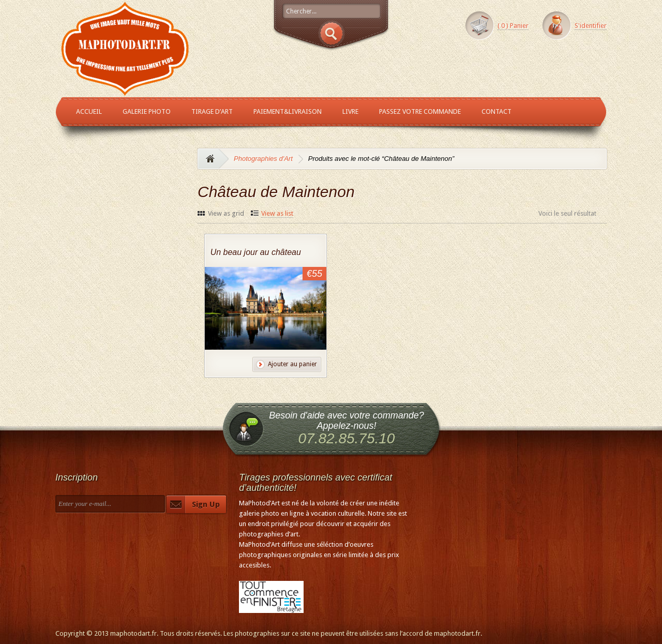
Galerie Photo (147, 111)
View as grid (226, 213)
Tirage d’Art (212, 111)
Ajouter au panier (292, 364)
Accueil (89, 111)
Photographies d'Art (263, 159)
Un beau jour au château (256, 252)
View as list (277, 213)
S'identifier (591, 26)
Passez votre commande (420, 111)
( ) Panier (513, 26)
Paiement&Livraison (288, 111)
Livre (350, 111)
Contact (496, 111)
